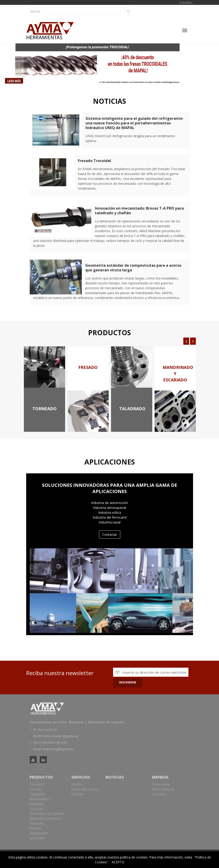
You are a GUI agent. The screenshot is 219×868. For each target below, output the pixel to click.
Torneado (37, 784)
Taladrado (37, 794)
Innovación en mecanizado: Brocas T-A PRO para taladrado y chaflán (139, 211)
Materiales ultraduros (46, 818)
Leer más (18, 81)
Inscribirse (128, 682)
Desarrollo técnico (85, 789)
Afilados (36, 828)
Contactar (110, 535)
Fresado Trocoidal (94, 161)
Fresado (36, 789)
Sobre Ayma (161, 784)
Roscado (36, 809)
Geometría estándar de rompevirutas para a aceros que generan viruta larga (133, 268)
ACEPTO (118, 862)
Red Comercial (163, 789)
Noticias (77, 794)
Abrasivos (37, 823)
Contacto (159, 794)
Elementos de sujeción (47, 814)
